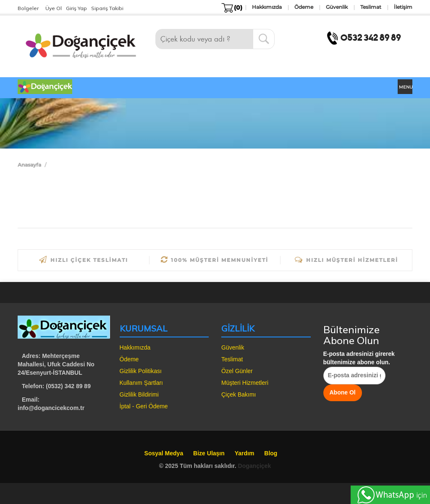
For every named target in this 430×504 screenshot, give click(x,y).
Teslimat (232, 359)
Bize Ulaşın (209, 453)
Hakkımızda (135, 347)
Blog (271, 453)
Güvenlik (233, 347)
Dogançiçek (255, 466)
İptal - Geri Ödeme (144, 406)
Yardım (245, 453)
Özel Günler (237, 371)
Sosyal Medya (164, 453)
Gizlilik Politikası (141, 371)
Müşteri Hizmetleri (245, 383)
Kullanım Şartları (141, 383)
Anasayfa (29, 165)
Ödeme (129, 359)
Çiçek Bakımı (239, 394)
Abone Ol (343, 392)
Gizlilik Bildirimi (139, 394)
